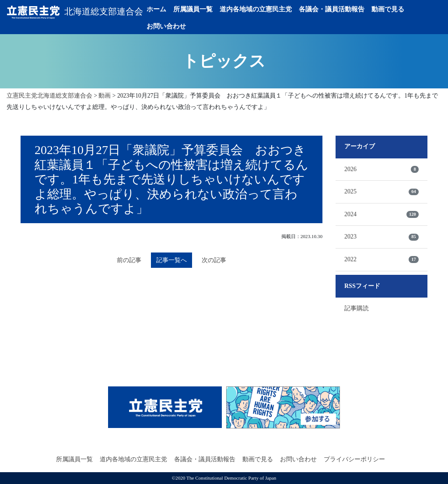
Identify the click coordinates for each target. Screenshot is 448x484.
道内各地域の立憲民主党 (272, 9)
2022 (381, 260)
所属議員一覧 (210, 9)
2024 (381, 214)
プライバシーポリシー (354, 459)
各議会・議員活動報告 (348, 9)
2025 (381, 192)
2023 (381, 237)
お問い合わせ (183, 26)
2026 (381, 169)
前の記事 (126, 261)
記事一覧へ (171, 261)
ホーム (173, 9)
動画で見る (404, 9)
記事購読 (357, 308)
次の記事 (217, 261)
